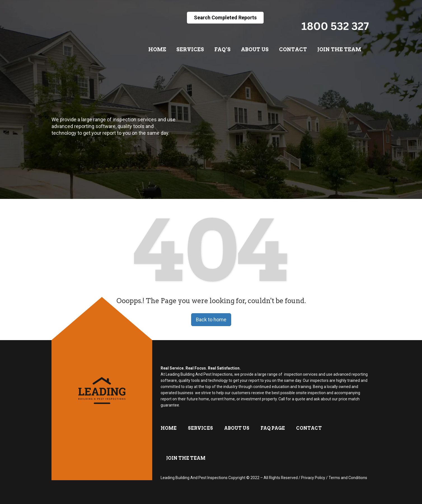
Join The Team (339, 49)
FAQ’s (222, 49)
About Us (255, 49)
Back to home (211, 320)
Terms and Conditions (348, 478)
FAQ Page (273, 428)
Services (190, 49)
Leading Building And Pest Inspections (194, 478)
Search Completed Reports (225, 18)
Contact (293, 49)
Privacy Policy (313, 478)
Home (157, 49)
